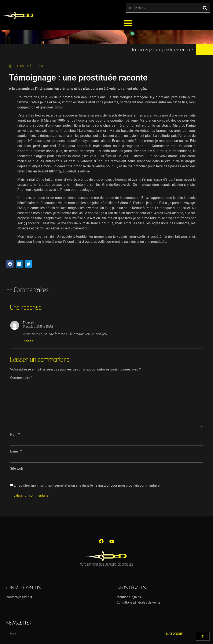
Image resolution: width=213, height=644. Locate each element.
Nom (15, 434)
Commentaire (21, 378)
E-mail (16, 451)
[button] (128, 23)
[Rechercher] (205, 8)
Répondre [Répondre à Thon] (28, 341)
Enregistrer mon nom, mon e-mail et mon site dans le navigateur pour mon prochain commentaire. (87, 486)
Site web (17, 469)
